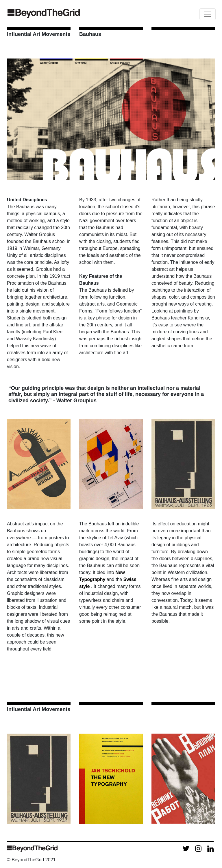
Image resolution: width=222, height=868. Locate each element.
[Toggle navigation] (208, 14)
